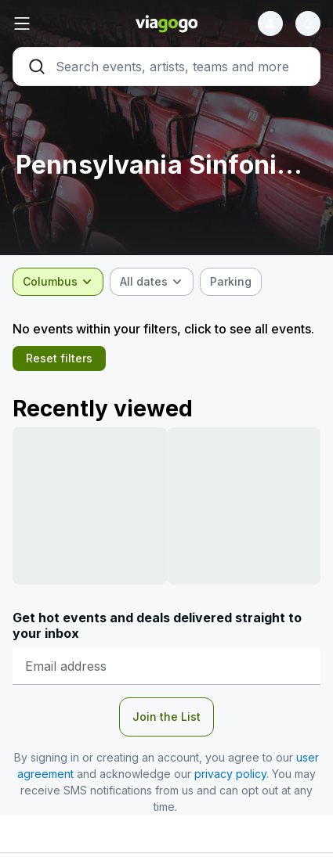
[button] (64, 23)
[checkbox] (231, 282)
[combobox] (58, 282)
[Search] (166, 67)
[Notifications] (308, 23)
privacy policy (230, 774)
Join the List (166, 717)
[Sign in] (270, 23)
